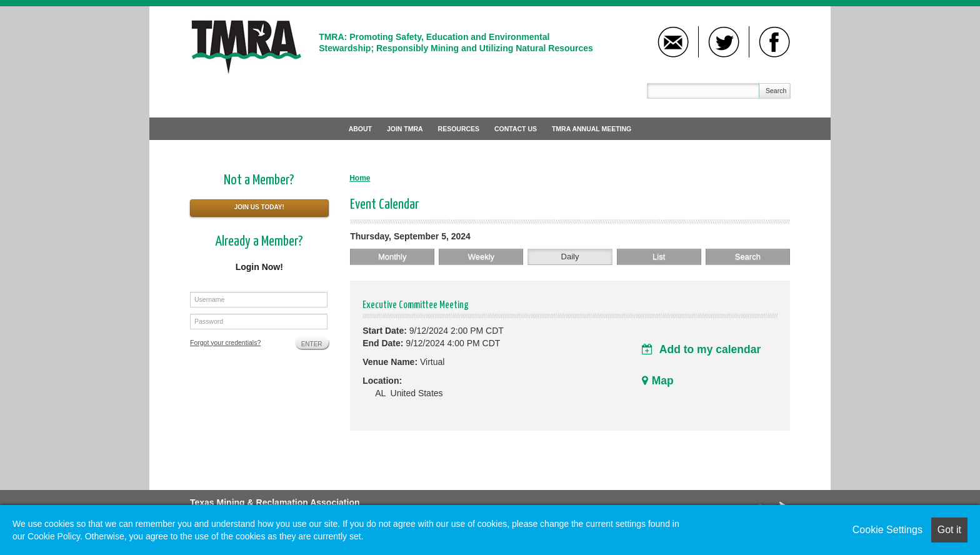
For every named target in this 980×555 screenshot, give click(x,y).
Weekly (481, 257)
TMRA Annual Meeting (592, 129)
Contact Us (516, 129)
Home (360, 178)
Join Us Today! (259, 207)
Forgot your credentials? (225, 342)
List (659, 257)
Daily (570, 257)
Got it (949, 530)
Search (776, 91)
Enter (312, 344)
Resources (459, 129)
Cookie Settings (887, 530)
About (360, 129)
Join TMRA (405, 129)
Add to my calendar (702, 349)
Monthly (392, 257)
